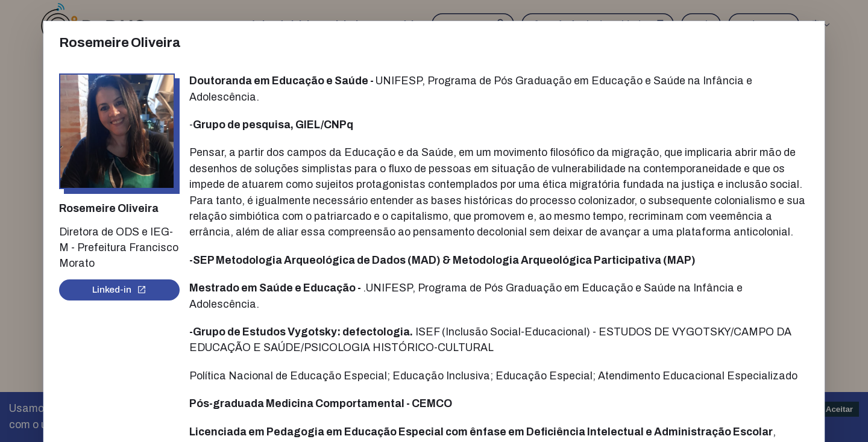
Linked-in (119, 289)
